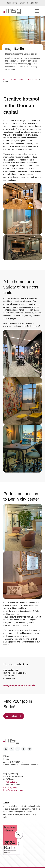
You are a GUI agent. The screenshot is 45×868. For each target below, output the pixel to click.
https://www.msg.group (13, 790)
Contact (24, 3)
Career (6, 79)
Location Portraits (32, 79)
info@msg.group (10, 787)
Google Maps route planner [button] (19, 685)
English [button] (34, 4)
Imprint (6, 759)
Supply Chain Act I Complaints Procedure (21, 765)
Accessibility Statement (13, 762)
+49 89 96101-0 (10, 782)
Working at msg (17, 79)
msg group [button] (12, 4)
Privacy (6, 756)
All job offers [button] (14, 716)
